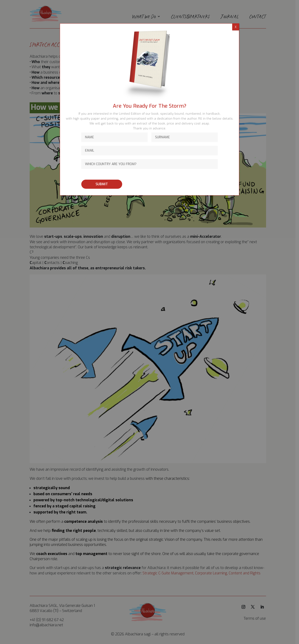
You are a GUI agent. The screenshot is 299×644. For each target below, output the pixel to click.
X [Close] (236, 27)
